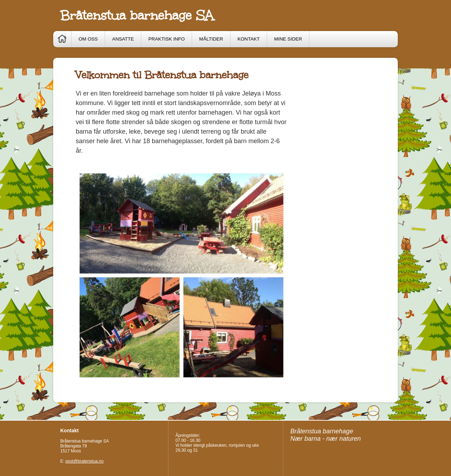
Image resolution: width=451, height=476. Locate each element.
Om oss (88, 39)
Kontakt (249, 39)
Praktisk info (166, 39)
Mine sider (288, 39)
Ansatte (123, 39)
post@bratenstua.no (85, 461)
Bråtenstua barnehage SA (137, 16)
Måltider (211, 39)
